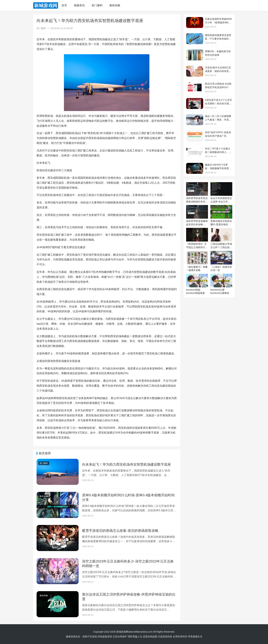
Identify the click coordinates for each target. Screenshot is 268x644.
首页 (64, 5)
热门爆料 (97, 5)
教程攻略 (115, 5)
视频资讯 (79, 5)
